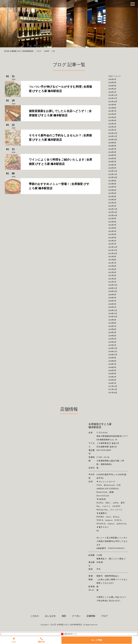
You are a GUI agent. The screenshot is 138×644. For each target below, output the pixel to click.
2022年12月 (113, 209)
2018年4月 (112, 374)
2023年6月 (112, 190)
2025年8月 (112, 108)
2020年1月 (112, 307)
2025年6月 (112, 114)
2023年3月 (112, 200)
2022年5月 (112, 231)
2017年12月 (113, 386)
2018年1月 (112, 383)
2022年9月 (112, 219)
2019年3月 (112, 339)
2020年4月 (112, 298)
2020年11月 (113, 288)
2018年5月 (112, 370)
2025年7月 (112, 111)
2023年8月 (112, 184)
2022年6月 (112, 228)
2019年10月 (113, 317)
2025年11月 (113, 98)
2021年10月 (113, 253)
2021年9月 (112, 257)
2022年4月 (112, 234)
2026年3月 (112, 86)
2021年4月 (112, 272)
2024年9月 (112, 143)
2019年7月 (112, 326)
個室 (64, 616)
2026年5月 (112, 79)
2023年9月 (112, 181)
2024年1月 (112, 168)
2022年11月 (113, 212)
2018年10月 (113, 355)
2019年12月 (113, 310)
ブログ (104, 616)
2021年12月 (113, 247)
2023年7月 (112, 187)
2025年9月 (112, 105)
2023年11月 (113, 174)
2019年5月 (112, 332)
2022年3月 (112, 238)
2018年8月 (112, 361)
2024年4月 (112, 158)
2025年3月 (112, 124)
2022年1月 (112, 244)
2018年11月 (113, 351)
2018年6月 (112, 367)
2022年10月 (113, 215)
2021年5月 (112, 269)
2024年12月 (113, 133)
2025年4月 (112, 120)
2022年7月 (112, 225)
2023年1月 (112, 206)
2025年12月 (113, 95)
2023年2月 (112, 203)
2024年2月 (112, 165)
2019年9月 (112, 320)
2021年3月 (112, 275)
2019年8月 (112, 323)
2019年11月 (113, 313)
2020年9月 (112, 295)
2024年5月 (112, 155)
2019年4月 (112, 336)
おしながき (50, 616)
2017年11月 (113, 389)
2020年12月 (113, 285)
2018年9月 (112, 358)
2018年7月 (112, 364)
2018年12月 (113, 348)
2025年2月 (112, 127)
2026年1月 (112, 92)
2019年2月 (112, 342)
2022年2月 (112, 241)
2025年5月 (112, 117)
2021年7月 (112, 263)
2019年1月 (112, 345)
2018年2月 (112, 380)
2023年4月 (112, 196)
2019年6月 (112, 329)
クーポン (76, 616)
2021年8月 (112, 260)
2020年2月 (112, 304)
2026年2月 (112, 89)
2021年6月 (112, 266)
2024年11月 (113, 136)
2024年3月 (112, 162)
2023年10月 (113, 177)
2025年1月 (112, 130)
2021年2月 (112, 279)
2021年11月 (113, 250)
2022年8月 (112, 222)
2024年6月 (112, 152)
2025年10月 (113, 102)
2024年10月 (113, 140)
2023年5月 (112, 193)
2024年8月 (112, 146)
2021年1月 (112, 282)
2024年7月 (112, 149)
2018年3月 (112, 377)
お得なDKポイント (69, 634)
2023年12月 (113, 171)
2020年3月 (112, 301)
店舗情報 (91, 616)
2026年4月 (112, 82)
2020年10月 (113, 291)
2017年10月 (113, 393)
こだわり (35, 616)
